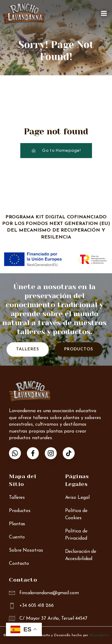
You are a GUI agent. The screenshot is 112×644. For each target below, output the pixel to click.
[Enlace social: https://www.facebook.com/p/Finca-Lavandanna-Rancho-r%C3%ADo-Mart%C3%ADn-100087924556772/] (36, 453)
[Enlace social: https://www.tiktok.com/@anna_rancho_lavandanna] (72, 453)
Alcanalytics (99, 635)
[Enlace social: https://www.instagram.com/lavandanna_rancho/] (54, 453)
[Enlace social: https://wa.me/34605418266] (18, 453)
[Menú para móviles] (104, 13)
